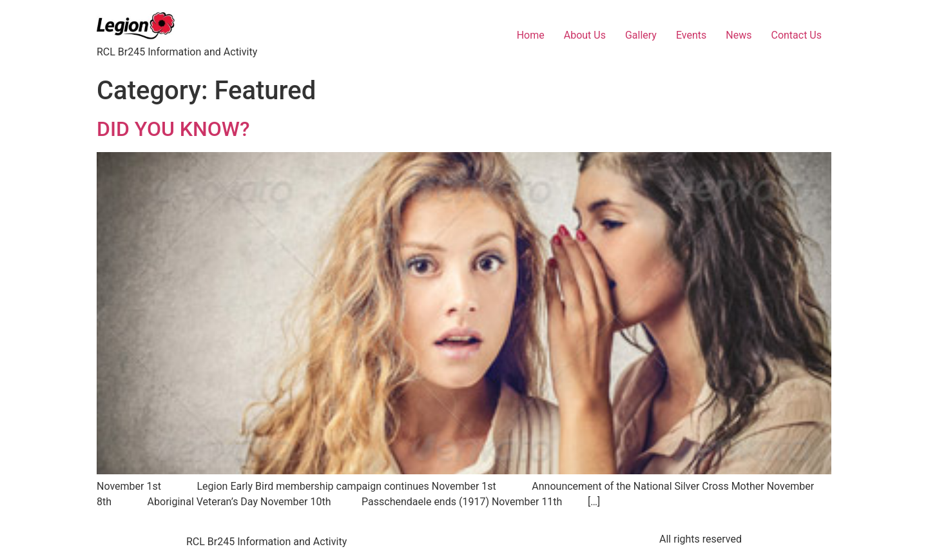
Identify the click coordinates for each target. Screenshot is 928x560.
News (739, 35)
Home (531, 35)
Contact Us (796, 35)
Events (691, 35)
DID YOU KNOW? (173, 129)
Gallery (641, 35)
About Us (585, 35)
